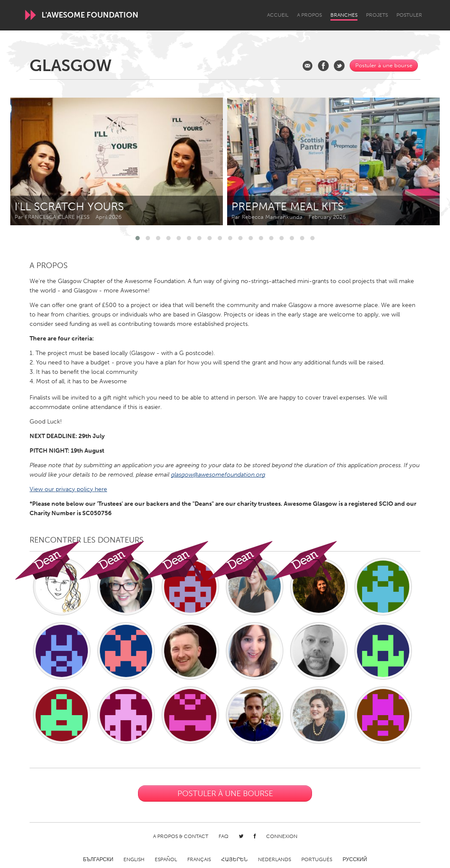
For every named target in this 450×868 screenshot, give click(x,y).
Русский (355, 859)
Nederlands (274, 859)
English (134, 859)
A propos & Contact (181, 836)
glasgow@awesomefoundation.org (218, 475)
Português (317, 859)
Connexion (282, 836)
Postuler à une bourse (384, 65)
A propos (309, 15)
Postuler (409, 15)
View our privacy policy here (68, 489)
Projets (377, 15)
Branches (344, 15)
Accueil (278, 15)
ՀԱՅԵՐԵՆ (234, 859)
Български (98, 859)
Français (199, 859)
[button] (138, 238)
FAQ (223, 836)
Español (166, 859)
